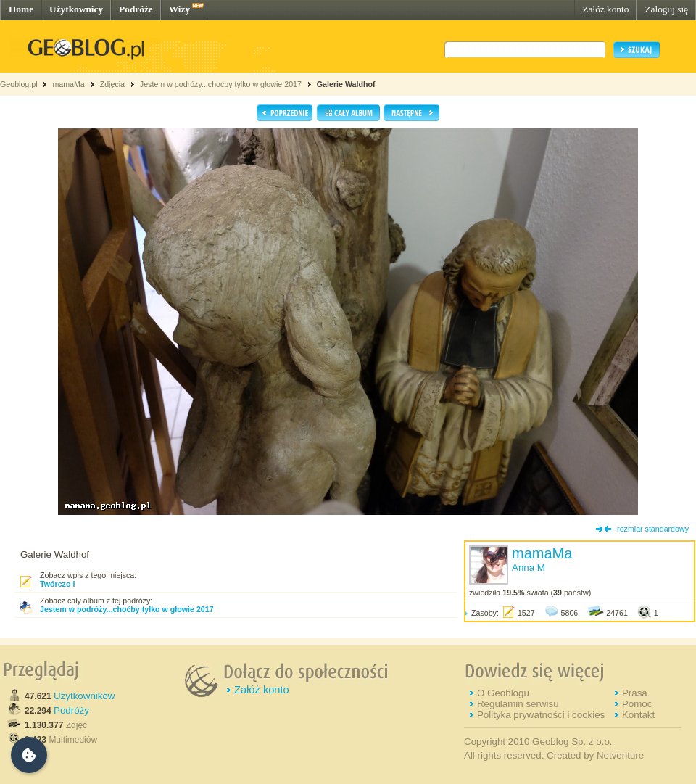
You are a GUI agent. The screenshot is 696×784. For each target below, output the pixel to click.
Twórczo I (57, 584)
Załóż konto (605, 9)
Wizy (179, 9)
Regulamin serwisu (518, 704)
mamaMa (68, 84)
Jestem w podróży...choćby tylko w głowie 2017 (221, 84)
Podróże (136, 9)
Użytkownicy (76, 9)
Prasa (635, 693)
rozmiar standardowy (653, 529)
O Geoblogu (503, 693)
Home (21, 9)
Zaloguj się (666, 9)
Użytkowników (84, 696)
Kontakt (638, 715)
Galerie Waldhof (346, 84)
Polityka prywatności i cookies (541, 715)
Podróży (71, 710)
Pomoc (637, 704)
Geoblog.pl (19, 84)
